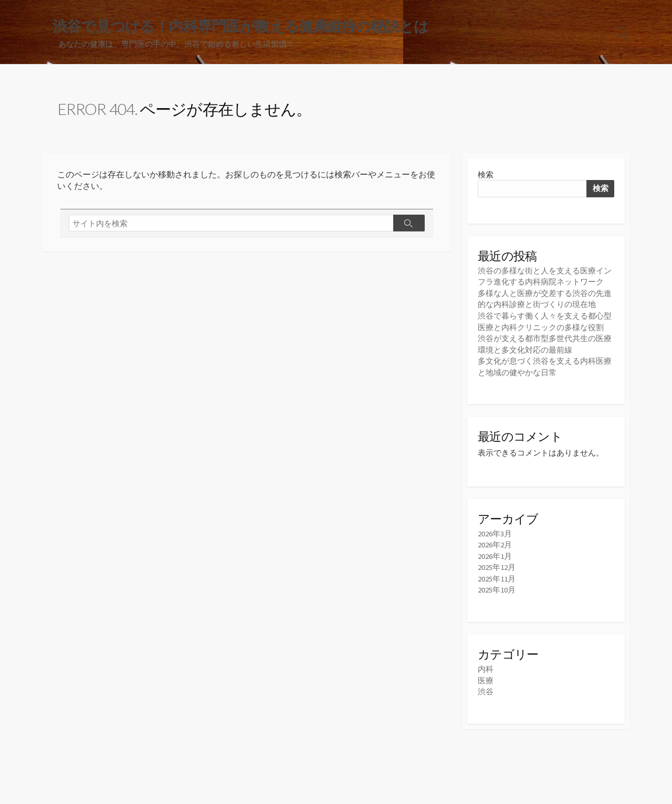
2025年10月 (497, 587)
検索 (486, 175)
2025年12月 (497, 565)
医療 (486, 677)
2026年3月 (495, 532)
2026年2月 (495, 543)
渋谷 (486, 688)
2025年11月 (497, 576)
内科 (486, 666)
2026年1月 (495, 554)
